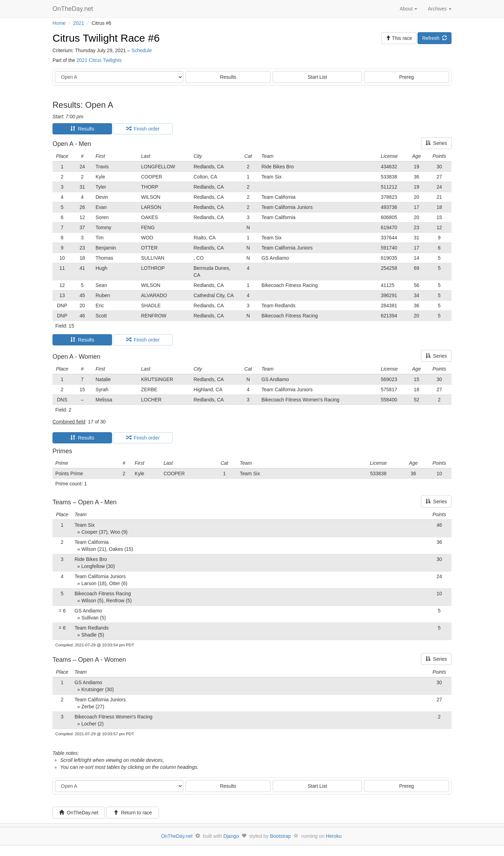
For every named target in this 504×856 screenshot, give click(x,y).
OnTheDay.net (74, 9)
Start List (317, 77)
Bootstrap (280, 836)
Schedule (141, 50)
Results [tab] (82, 129)
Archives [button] (440, 9)
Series (436, 143)
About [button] (408, 9)
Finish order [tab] (143, 129)
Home (59, 23)
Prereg (407, 77)
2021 (79, 23)
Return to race (133, 813)
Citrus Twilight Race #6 (106, 38)
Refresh (435, 38)
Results (228, 77)
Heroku (334, 836)
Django (231, 836)
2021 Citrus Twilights (99, 60)
